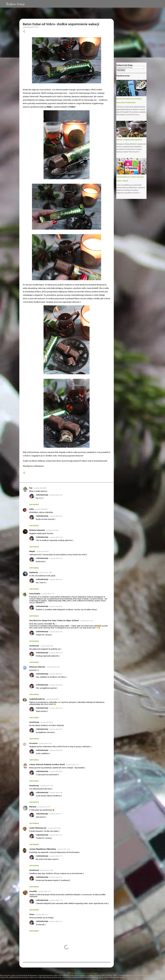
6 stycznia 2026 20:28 (56, 771)
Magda (32, 551)
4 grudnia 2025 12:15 (44, 891)
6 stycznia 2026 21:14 (56, 877)
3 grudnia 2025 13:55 (45, 743)
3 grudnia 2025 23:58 (54, 828)
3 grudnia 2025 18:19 (44, 807)
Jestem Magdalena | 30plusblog (43, 849)
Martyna (33, 807)
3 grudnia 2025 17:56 (46, 786)
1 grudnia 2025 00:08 (40, 488)
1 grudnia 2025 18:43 (86, 621)
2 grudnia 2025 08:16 (46, 722)
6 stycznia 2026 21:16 (56, 900)
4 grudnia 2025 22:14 (42, 914)
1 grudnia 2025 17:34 (48, 594)
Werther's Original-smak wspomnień (129, 140)
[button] (24, 32)
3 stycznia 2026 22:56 (56, 653)
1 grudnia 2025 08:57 (42, 551)
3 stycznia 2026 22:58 (56, 685)
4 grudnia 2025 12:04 (46, 870)
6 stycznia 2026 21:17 (56, 921)
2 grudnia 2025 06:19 (52, 699)
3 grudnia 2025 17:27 (72, 765)
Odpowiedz (34, 504)
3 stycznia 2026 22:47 (56, 516)
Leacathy (33, 891)
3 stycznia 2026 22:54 (56, 579)
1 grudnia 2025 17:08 (45, 573)
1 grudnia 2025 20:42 (46, 646)
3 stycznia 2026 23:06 (56, 750)
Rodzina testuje (15, 4)
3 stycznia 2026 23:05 (56, 708)
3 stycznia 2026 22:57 (56, 674)
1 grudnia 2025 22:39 (53, 667)
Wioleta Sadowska (37, 530)
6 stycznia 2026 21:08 (56, 793)
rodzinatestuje (42, 495)
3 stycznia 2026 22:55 (56, 606)
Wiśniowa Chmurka (37, 667)
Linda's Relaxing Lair (38, 828)
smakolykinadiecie (37, 699)
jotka (31, 509)
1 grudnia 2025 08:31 (53, 530)
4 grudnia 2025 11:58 (63, 849)
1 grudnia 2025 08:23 (41, 509)
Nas (31, 488)
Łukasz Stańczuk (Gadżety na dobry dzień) (47, 764)
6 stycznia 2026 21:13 (56, 856)
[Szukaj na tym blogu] (152, 4)
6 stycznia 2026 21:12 (56, 835)
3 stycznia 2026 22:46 (56, 495)
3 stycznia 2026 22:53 (56, 558)
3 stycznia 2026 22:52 (56, 537)
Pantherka (34, 572)
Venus (32, 914)
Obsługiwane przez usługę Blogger (83, 973)
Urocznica (33, 743)
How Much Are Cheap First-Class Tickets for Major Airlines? (54, 620)
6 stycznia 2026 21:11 (56, 814)
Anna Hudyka (35, 594)
